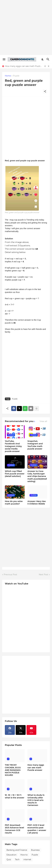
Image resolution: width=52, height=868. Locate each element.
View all (43, 421)
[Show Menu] (4, 59)
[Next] (49, 66)
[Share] (45, 91)
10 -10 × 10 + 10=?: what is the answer (15, 796)
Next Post (44, 575)
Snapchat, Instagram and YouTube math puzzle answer (35, 445)
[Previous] (45, 66)
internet (27, 860)
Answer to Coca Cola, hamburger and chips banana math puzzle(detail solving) (37, 476)
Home (8, 76)
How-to (24, 855)
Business (35, 850)
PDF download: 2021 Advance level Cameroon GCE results (14, 829)
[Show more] (36, 409)
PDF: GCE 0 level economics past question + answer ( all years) (37, 829)
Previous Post (10, 575)
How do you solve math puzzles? (14, 503)
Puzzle (16, 76)
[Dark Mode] (43, 59)
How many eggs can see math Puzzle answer (24, 66)
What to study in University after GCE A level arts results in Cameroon (36, 800)
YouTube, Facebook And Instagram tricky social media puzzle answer (13, 446)
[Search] (48, 59)
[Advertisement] (26, 28)
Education (11, 855)
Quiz (9, 860)
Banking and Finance (17, 850)
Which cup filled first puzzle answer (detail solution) (15, 474)
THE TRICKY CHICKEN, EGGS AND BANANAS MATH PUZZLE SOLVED (13, 770)
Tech (17, 860)
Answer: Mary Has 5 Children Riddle (37, 503)
